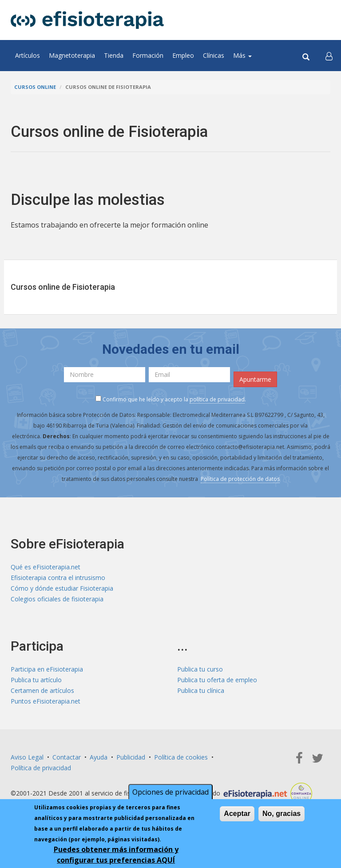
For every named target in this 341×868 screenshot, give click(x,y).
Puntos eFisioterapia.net (46, 701)
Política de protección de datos (240, 479)
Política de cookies (181, 757)
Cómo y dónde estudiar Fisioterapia (62, 588)
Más (242, 55)
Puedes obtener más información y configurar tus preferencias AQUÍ (116, 856)
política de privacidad (217, 399)
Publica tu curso (200, 669)
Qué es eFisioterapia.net (46, 567)
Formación (148, 55)
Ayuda (99, 757)
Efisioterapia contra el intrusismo (58, 578)
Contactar (67, 757)
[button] (329, 56)
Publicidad (131, 757)
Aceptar (237, 815)
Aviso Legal (27, 757)
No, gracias (282, 815)
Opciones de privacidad (170, 793)
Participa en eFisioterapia (47, 669)
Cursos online (35, 87)
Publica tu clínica (201, 690)
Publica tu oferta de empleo (217, 680)
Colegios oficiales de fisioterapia (57, 599)
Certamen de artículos (42, 690)
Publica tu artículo (36, 680)
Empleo (183, 55)
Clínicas (214, 55)
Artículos (28, 55)
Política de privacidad (41, 768)
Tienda (114, 55)
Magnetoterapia (72, 55)
